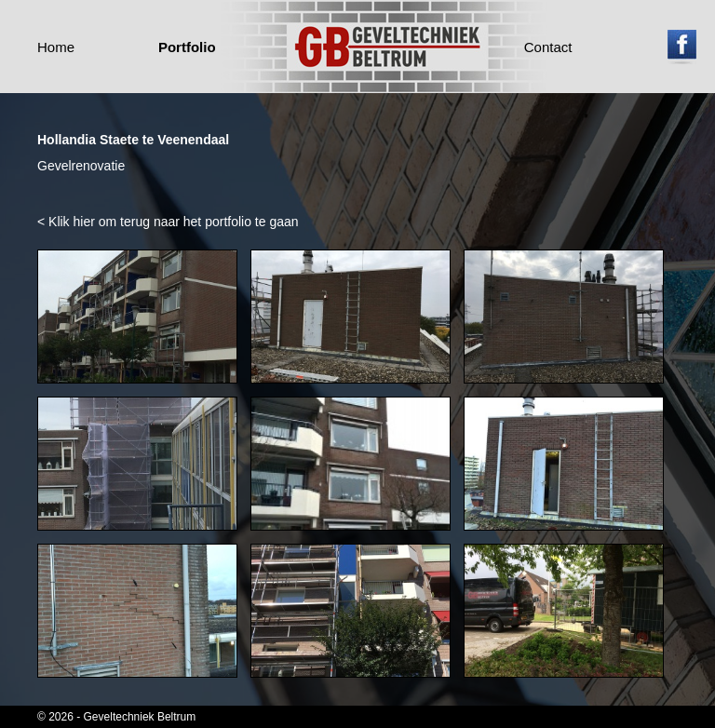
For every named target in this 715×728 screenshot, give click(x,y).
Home (56, 47)
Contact (548, 47)
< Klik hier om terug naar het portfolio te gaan (168, 222)
